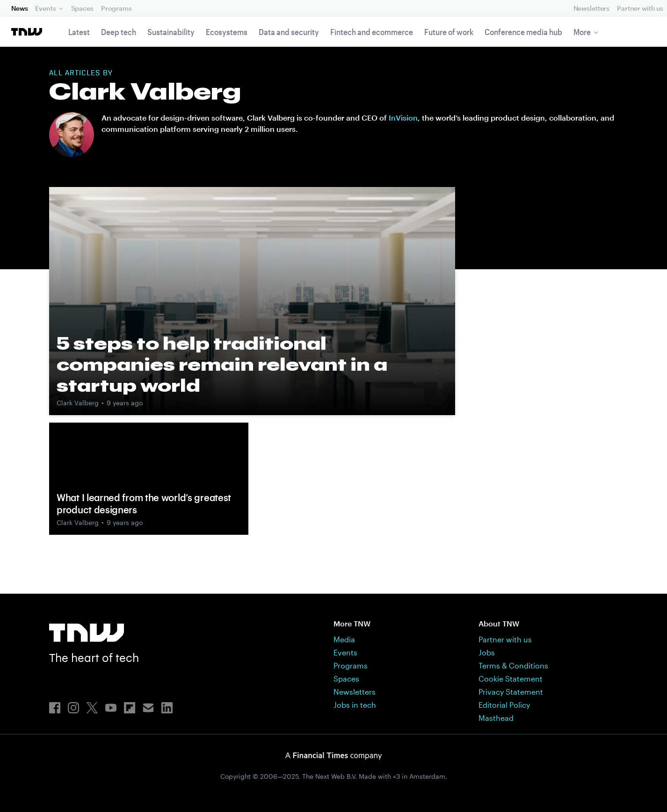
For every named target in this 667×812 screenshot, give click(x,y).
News (19, 8)
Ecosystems (227, 32)
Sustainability (171, 32)
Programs (116, 8)
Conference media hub (523, 32)
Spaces (82, 8)
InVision (403, 118)
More (582, 32)
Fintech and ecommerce (372, 32)
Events (45, 8)
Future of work (449, 32)
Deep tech (119, 32)
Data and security (289, 32)
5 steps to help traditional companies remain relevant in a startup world (222, 364)
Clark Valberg (78, 403)
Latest (79, 32)
